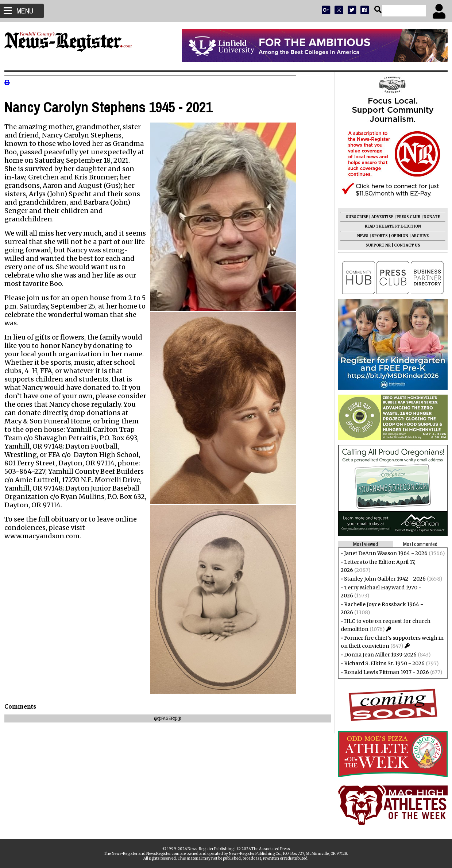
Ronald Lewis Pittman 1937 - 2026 (384, 672)
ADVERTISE (379, 217)
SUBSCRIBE (354, 217)
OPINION (397, 236)
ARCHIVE (417, 236)
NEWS (360, 236)
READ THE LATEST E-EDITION (390, 226)
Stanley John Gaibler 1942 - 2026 (382, 579)
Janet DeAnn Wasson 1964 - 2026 (383, 553)
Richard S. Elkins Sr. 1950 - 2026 (381, 663)
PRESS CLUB (405, 217)
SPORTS (377, 236)
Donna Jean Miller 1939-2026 (377, 655)
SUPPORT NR (375, 245)
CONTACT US (404, 245)
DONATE (429, 217)
